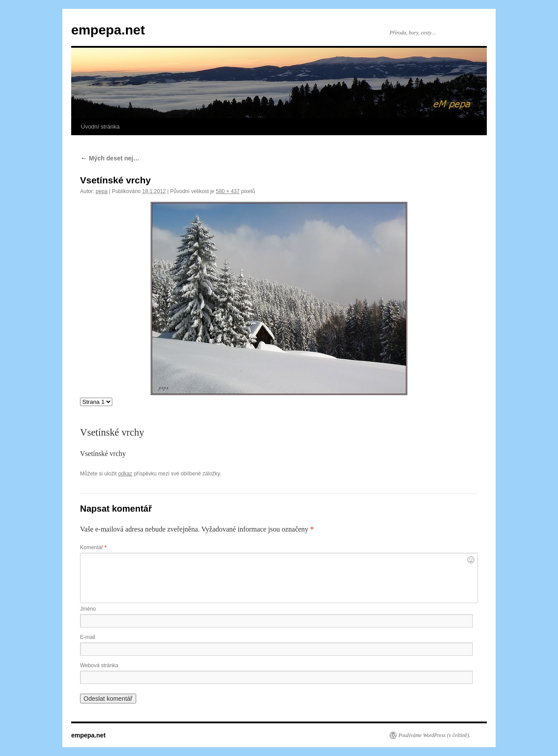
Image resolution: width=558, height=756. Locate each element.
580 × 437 (228, 191)
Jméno (88, 609)
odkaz (125, 474)
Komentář (93, 547)
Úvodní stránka (100, 127)
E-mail (88, 637)
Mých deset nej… (110, 158)
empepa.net (108, 30)
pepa (101, 191)
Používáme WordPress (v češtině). (434, 735)
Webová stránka (99, 665)
